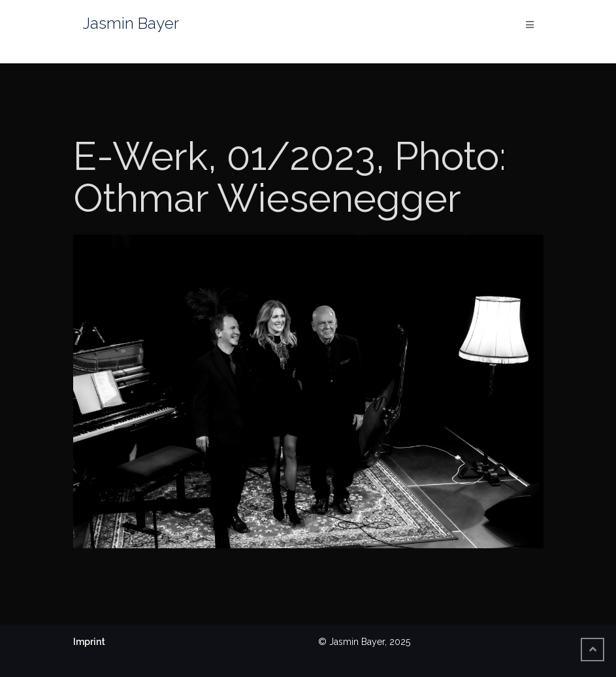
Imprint (89, 642)
